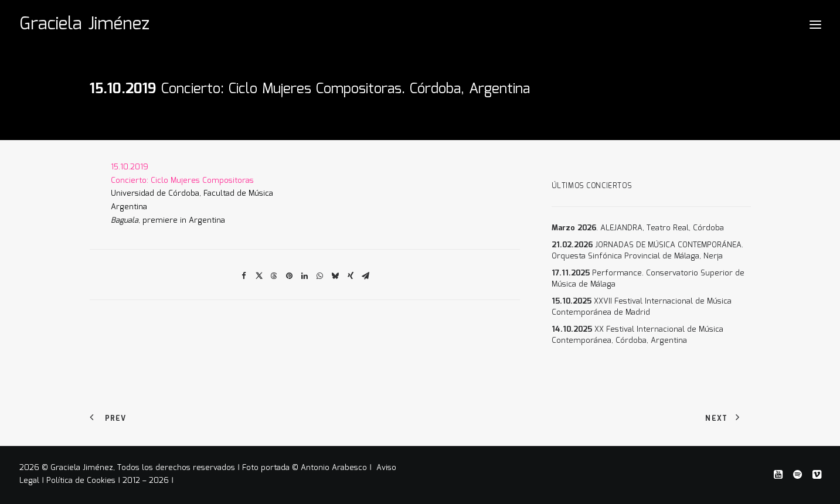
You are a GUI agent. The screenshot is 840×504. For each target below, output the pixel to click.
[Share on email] (366, 276)
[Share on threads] (274, 276)
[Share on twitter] (259, 276)
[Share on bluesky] (335, 276)
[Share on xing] (351, 276)
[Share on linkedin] (305, 276)
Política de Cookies (81, 481)
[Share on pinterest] (290, 276)
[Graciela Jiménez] (84, 25)
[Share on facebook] (244, 276)
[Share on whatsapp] (320, 276)
